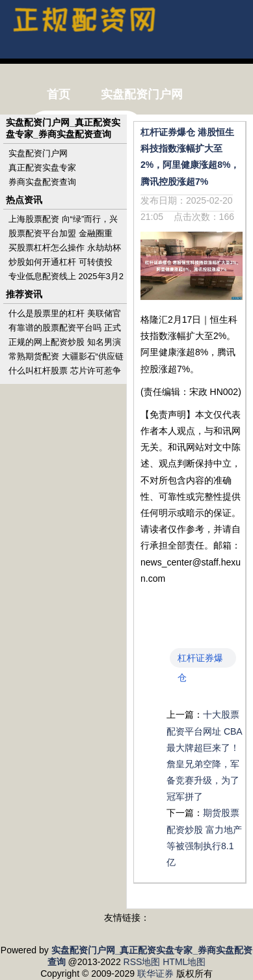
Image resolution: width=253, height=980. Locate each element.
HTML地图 (184, 962)
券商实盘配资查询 (42, 182)
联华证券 (155, 973)
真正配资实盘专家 (42, 168)
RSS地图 (142, 962)
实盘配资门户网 (38, 153)
